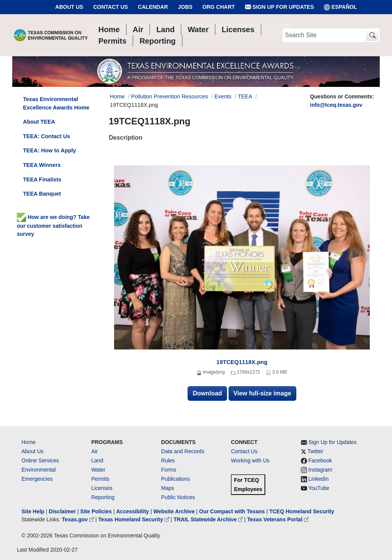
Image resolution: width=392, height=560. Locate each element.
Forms (169, 470)
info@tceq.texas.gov (336, 105)
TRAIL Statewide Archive (209, 519)
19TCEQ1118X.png (242, 362)
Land (97, 460)
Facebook (320, 460)
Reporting (103, 497)
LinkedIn (319, 479)
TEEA (245, 96)
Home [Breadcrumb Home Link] (117, 96)
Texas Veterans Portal (278, 519)
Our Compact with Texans (232, 511)
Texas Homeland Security (135, 519)
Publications (176, 479)
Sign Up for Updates (279, 7)
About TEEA (39, 122)
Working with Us (250, 460)
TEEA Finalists (42, 180)
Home (29, 442)
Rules (168, 460)
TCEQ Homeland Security (302, 511)
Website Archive (174, 511)
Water (98, 470)
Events (223, 96)
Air (94, 451)
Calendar (153, 7)
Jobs (185, 7)
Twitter (315, 451)
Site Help (33, 511)
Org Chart (219, 7)
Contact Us (110, 7)
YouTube (319, 488)
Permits (100, 479)
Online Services (40, 460)
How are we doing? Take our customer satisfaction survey (53, 225)
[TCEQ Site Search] (372, 35)
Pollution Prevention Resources (169, 96)
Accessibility (133, 511)
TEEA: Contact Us (47, 136)
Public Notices (178, 497)
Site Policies (96, 511)
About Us (69, 7)
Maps (168, 488)
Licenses (102, 488)
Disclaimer (62, 511)
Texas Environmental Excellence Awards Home (56, 103)
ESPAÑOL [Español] (341, 7)
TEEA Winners (42, 165)
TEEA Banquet (42, 194)
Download (207, 393)
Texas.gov (79, 519)
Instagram (320, 470)
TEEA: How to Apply (50, 150)
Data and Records (183, 451)
